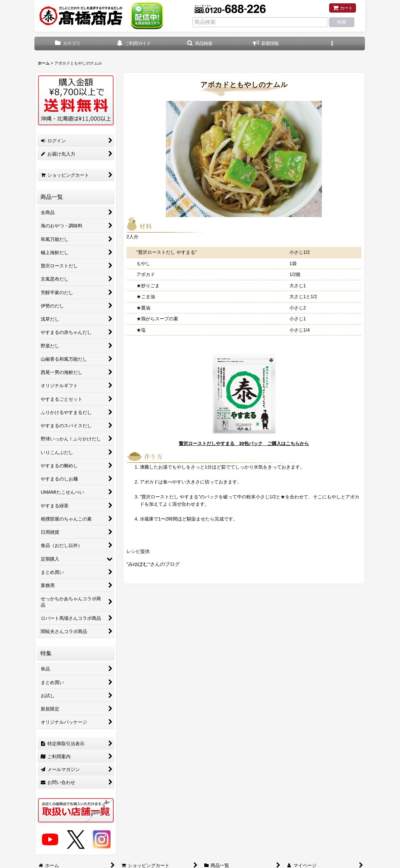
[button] (200, 44)
